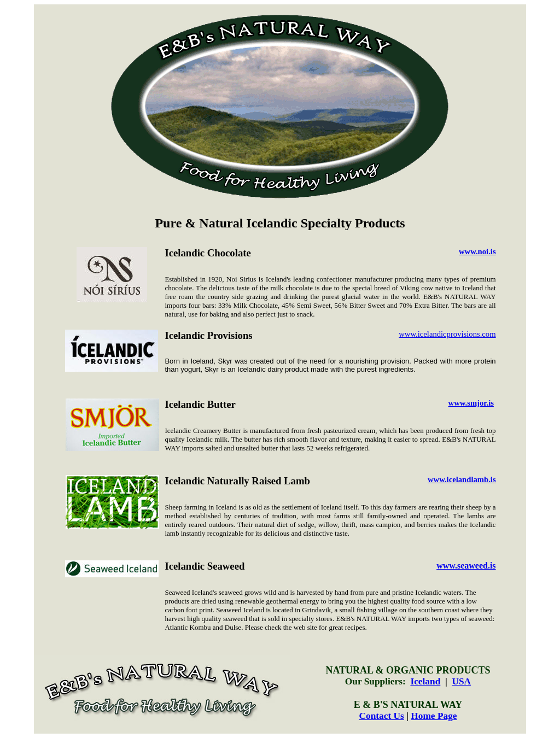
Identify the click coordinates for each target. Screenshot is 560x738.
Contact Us (381, 716)
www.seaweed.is (466, 566)
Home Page (434, 716)
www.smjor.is (471, 403)
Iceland (425, 681)
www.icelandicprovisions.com (447, 334)
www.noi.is (477, 251)
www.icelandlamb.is (462, 479)
